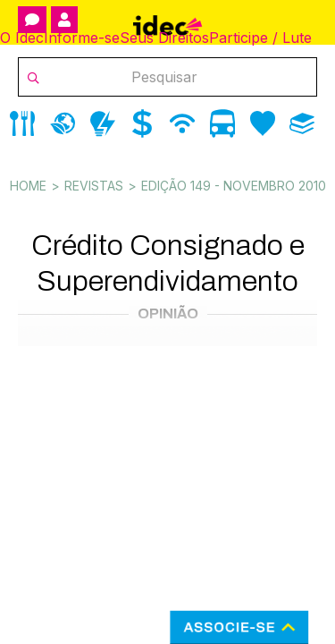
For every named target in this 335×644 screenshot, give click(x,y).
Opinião (168, 314)
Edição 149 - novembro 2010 (234, 186)
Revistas (94, 186)
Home (28, 186)
